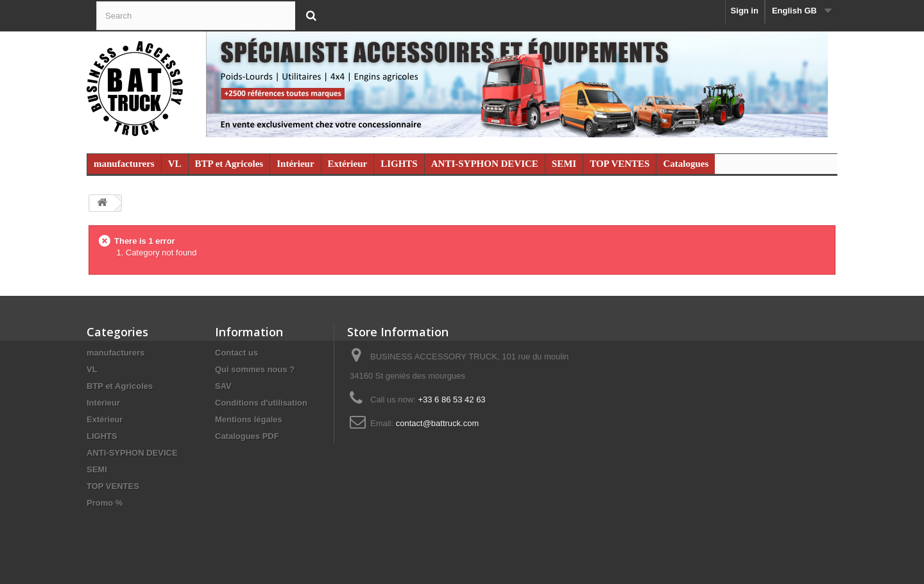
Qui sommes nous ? (255, 369)
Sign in (745, 11)
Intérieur (295, 164)
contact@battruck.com (438, 423)
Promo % (105, 503)
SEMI (564, 164)
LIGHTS (399, 164)
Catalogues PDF (247, 436)
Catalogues (686, 164)
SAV (223, 386)
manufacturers (124, 164)
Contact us (236, 353)
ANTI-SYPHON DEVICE (485, 164)
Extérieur (348, 164)
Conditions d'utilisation (261, 403)
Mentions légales (249, 419)
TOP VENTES (620, 164)
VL (175, 164)
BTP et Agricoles (229, 164)
